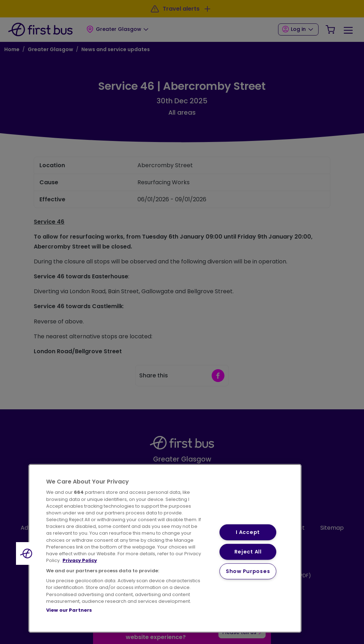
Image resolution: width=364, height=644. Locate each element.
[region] (165, 548)
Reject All (248, 552)
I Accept (248, 532)
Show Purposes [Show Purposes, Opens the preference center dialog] (248, 571)
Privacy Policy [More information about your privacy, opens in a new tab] (80, 560)
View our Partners (69, 610)
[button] (27, 553)
